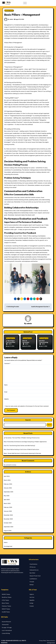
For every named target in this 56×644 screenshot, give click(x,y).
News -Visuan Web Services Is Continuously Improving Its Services (22, 452)
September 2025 (9, 490)
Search (28, 418)
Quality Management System (40, 307)
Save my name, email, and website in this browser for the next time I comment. (27, 404)
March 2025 (7, 502)
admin (11, 19)
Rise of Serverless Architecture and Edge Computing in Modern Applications (25, 440)
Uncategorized (9, 10)
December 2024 (8, 513)
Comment (7, 362)
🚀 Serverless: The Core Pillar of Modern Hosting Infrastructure (22, 436)
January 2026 (8, 486)
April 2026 (7, 475)
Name (6, 383)
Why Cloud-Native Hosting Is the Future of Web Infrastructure (21, 448)
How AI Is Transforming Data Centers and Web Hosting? (20, 444)
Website (6, 397)
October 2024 (8, 521)
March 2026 (7, 479)
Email (6, 390)
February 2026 (8, 482)
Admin (6, 541)
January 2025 (8, 510)
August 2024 (8, 529)
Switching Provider (13, 307)
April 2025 (7, 498)
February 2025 (8, 506)
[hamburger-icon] (25, 3)
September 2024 (9, 525)
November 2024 (8, 517)
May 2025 (7, 494)
